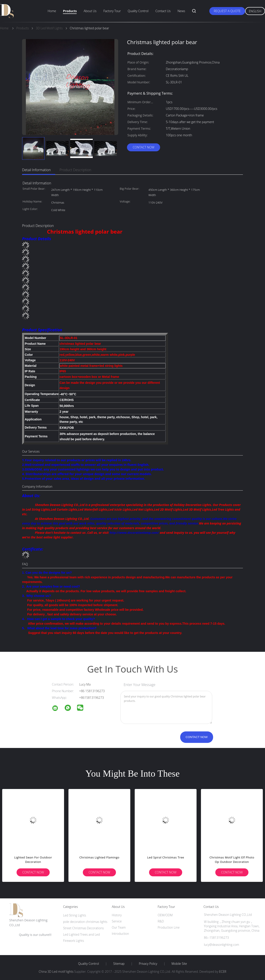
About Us (90, 11)
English (255, 11)
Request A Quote (227, 11)
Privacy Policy (148, 964)
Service (117, 921)
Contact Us (163, 11)
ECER (223, 972)
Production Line (169, 927)
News (181, 11)
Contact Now (144, 147)
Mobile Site (179, 964)
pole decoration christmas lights (85, 922)
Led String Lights (75, 915)
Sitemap (119, 964)
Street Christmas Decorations (83, 928)
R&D (161, 921)
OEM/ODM (165, 915)
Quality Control (138, 11)
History (117, 915)
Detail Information (36, 170)
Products (70, 11)
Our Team (119, 927)
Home (52, 11)
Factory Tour (112, 11)
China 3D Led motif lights (56, 972)
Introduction (120, 934)
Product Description (75, 170)
